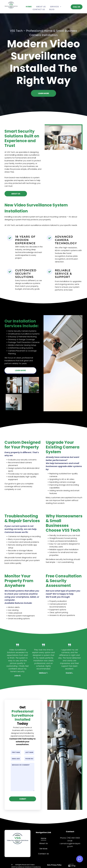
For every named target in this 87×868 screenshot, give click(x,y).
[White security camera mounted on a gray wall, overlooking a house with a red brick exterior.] (31, 385)
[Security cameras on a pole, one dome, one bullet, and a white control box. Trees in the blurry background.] (14, 385)
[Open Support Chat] (80, 859)
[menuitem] (29, 7)
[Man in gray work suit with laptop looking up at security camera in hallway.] (14, 402)
